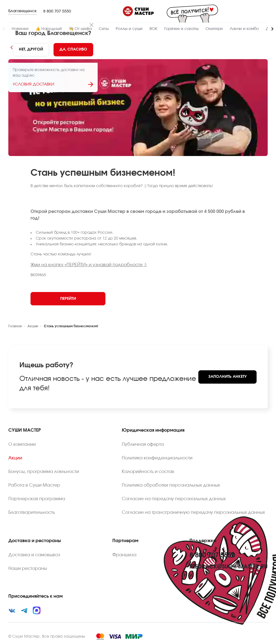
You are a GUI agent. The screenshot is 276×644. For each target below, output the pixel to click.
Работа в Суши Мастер (34, 485)
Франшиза (124, 555)
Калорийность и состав (148, 472)
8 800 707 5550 (57, 11)
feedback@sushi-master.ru (229, 567)
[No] (31, 50)
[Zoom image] (138, 108)
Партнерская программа (37, 499)
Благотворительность (32, 512)
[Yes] (74, 50)
